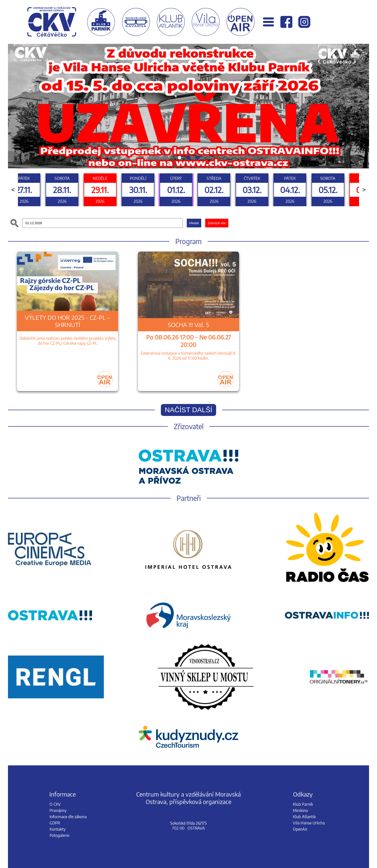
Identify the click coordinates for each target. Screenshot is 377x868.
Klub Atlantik (304, 817)
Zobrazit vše (217, 223)
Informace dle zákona (68, 817)
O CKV (55, 804)
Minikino (300, 810)
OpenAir (300, 829)
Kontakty (58, 829)
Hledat (194, 223)
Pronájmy (58, 810)
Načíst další (189, 410)
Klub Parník (303, 804)
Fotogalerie (59, 835)
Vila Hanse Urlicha (309, 823)
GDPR (55, 823)
